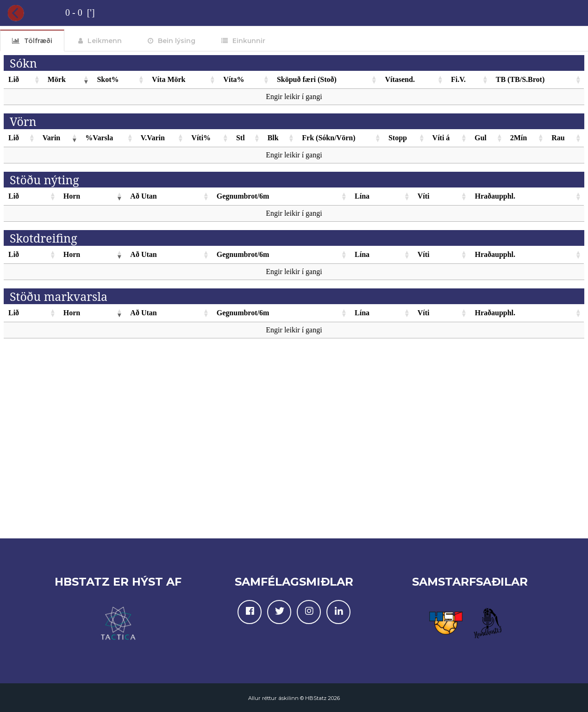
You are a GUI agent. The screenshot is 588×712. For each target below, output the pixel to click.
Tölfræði (38, 41)
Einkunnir (249, 41)
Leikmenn (105, 41)
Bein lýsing (177, 41)
